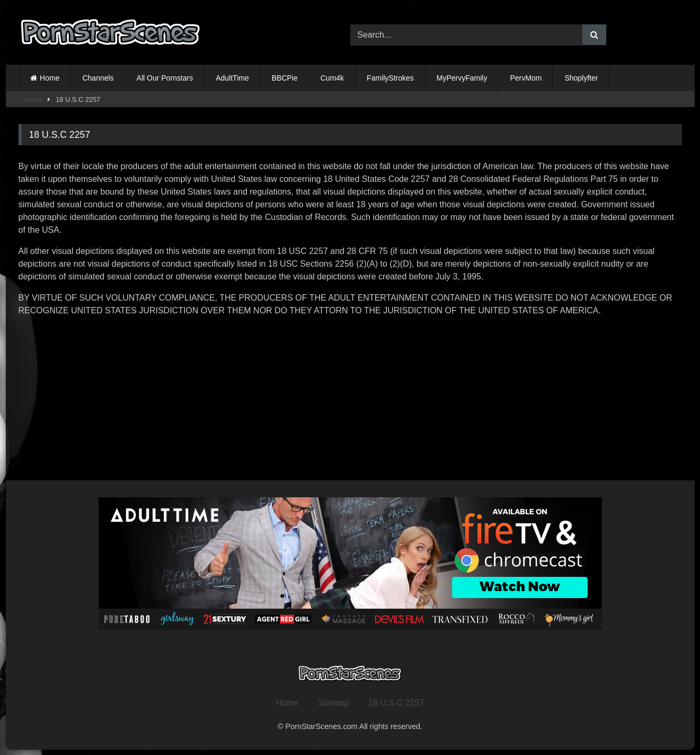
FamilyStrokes (390, 78)
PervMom (526, 78)
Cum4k (332, 78)
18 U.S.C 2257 (396, 703)
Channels (98, 78)
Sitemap (334, 703)
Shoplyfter (581, 78)
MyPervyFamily (462, 78)
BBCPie (285, 78)
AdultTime (232, 78)
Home (50, 78)
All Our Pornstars (165, 78)
